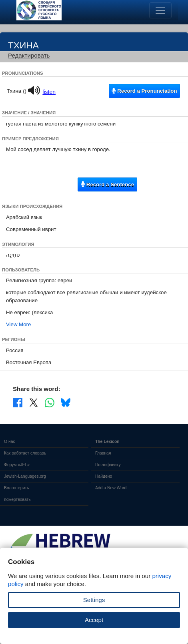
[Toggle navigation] (160, 10)
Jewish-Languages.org (25, 476)
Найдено (104, 476)
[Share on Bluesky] (66, 402)
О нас (10, 442)
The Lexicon (107, 442)
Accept (94, 620)
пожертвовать (17, 499)
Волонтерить (16, 488)
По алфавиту (108, 465)
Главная (103, 453)
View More (18, 324)
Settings (94, 600)
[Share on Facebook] (18, 402)
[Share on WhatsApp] (50, 402)
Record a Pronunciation (144, 91)
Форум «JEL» (17, 465)
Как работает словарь (25, 453)
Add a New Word (111, 488)
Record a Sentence (107, 184)
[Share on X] (34, 402)
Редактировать (29, 55)
